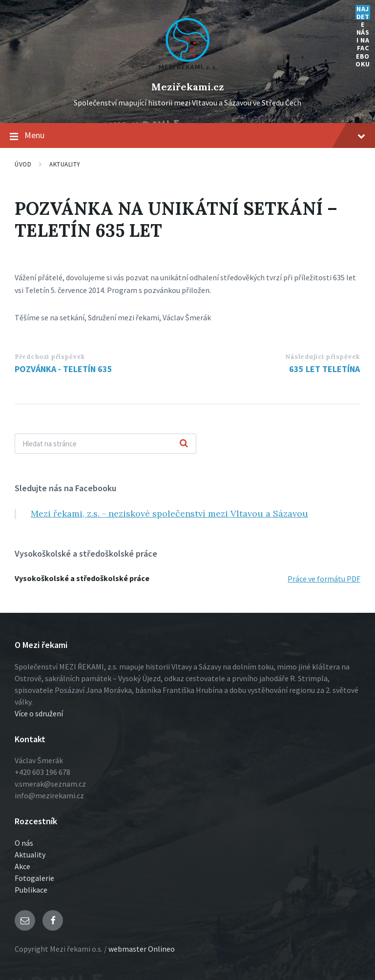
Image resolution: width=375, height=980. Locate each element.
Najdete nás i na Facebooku (363, 12)
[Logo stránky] (187, 70)
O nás (24, 843)
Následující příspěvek (323, 357)
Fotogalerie (34, 878)
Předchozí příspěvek (50, 357)
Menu (187, 136)
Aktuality (65, 164)
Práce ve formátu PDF (324, 579)
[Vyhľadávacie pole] (105, 444)
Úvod (23, 164)
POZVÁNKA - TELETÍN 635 (63, 369)
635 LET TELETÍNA (324, 369)
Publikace (31, 890)
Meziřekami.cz (188, 87)
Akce (22, 866)
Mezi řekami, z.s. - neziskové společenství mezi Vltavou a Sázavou (169, 513)
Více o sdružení (39, 713)
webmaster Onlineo (142, 949)
